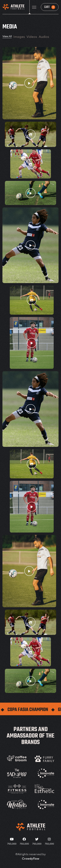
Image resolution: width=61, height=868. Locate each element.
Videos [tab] (32, 37)
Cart (50, 7)
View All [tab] (7, 36)
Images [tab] (19, 37)
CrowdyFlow (31, 859)
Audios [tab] (44, 37)
